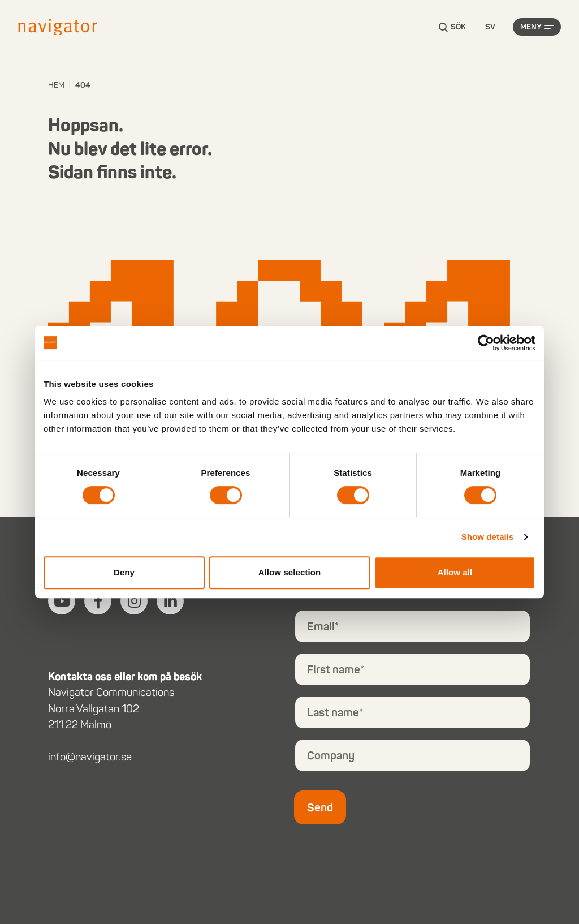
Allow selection (290, 572)
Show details (488, 537)
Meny (531, 27)
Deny (124, 572)
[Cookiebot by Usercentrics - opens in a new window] (486, 343)
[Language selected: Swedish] (490, 27)
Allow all (455, 572)
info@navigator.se (90, 757)
